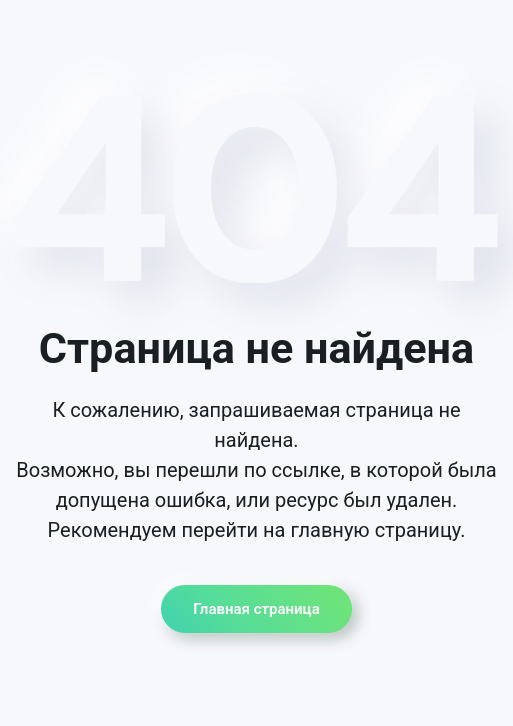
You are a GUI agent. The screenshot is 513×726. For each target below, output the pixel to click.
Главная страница (256, 609)
